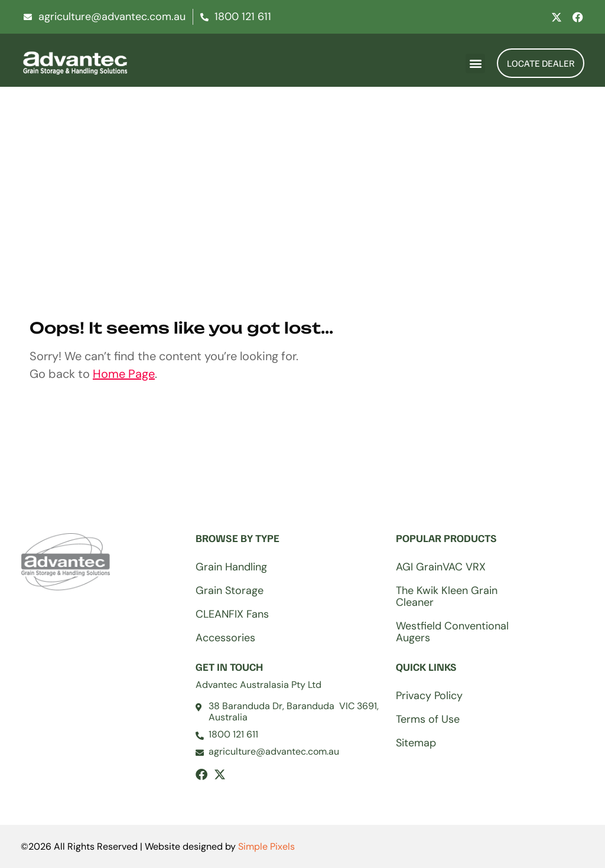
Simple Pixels (266, 846)
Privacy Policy (429, 696)
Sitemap (416, 743)
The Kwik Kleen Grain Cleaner (447, 596)
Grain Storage (230, 590)
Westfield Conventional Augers (452, 632)
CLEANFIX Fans (232, 614)
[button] (475, 63)
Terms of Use (428, 719)
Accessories (225, 638)
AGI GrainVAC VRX (441, 567)
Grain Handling (231, 567)
